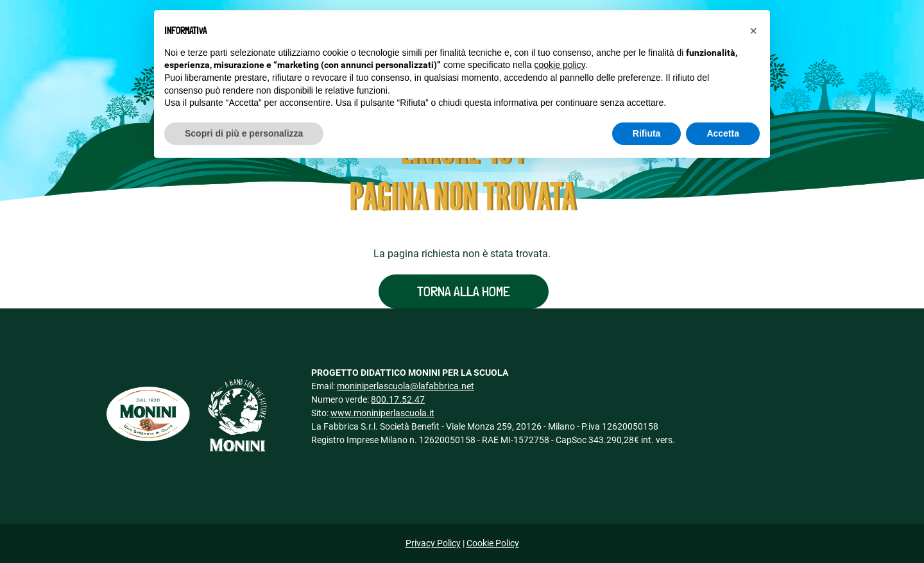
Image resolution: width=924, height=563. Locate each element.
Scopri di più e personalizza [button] (244, 133)
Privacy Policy (433, 543)
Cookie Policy (493, 543)
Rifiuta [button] (647, 133)
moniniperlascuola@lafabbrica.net (406, 386)
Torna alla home (464, 291)
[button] (753, 31)
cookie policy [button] (560, 65)
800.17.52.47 (398, 399)
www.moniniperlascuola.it (382, 413)
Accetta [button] (723, 133)
